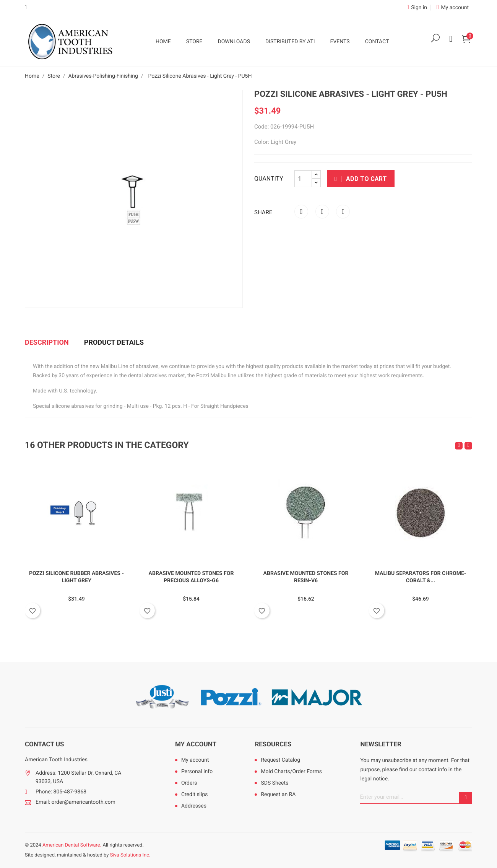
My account (196, 744)
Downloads (234, 42)
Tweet (322, 212)
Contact (377, 42)
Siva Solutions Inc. (130, 855)
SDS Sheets (274, 783)
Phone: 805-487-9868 (61, 792)
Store (194, 42)
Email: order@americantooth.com (76, 802)
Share (301, 212)
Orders (189, 783)
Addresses (194, 806)
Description (47, 343)
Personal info (197, 772)
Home (163, 42)
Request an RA (278, 795)
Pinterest (343, 212)
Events (340, 42)
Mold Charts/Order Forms (291, 772)
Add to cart (361, 179)
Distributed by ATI (290, 42)
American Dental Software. (72, 845)
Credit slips (195, 795)
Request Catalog (280, 760)
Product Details (114, 343)
